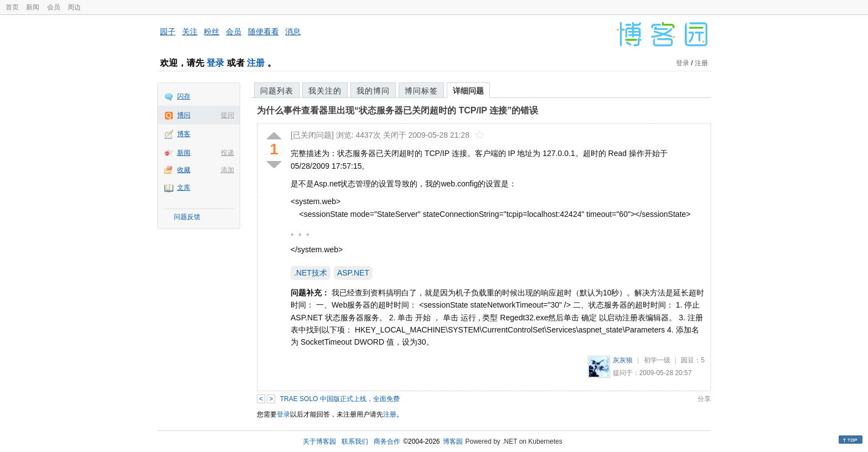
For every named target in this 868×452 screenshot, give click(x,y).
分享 (704, 399)
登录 (215, 63)
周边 (74, 7)
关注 (190, 32)
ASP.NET (353, 273)
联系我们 (355, 441)
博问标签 (421, 91)
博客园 (453, 441)
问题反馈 (187, 217)
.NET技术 (311, 273)
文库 (184, 188)
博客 (184, 134)
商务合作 (387, 441)
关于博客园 (319, 441)
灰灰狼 (623, 360)
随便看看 (263, 32)
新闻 (33, 7)
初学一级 (657, 360)
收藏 (184, 170)
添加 (228, 170)
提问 (228, 115)
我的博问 (373, 91)
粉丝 (211, 32)
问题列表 (277, 91)
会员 (54, 7)
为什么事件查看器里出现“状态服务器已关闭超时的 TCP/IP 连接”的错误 (397, 110)
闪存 (184, 96)
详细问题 (468, 91)
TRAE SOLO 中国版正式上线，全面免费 (340, 399)
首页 (12, 7)
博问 (184, 115)
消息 (293, 32)
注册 (256, 63)
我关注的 (325, 91)
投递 (228, 153)
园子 (168, 32)
